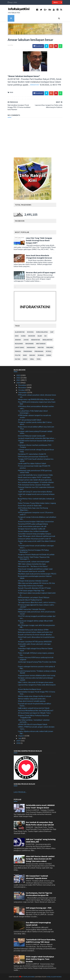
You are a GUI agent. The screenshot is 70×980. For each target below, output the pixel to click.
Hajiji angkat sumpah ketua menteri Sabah (34, 708)
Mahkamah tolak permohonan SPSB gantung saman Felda (35, 471)
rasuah (32, 355)
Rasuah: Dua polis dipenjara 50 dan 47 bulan (34, 588)
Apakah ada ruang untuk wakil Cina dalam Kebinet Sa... (37, 542)
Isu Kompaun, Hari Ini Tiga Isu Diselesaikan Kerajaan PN (39, 894)
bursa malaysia (42, 332)
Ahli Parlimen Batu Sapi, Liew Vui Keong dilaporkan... (33, 509)
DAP (52, 332)
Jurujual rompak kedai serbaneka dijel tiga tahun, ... (37, 438)
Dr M (17, 336)
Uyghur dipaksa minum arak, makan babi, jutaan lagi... (36, 732)
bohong (30, 332)
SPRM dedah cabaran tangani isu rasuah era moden (34, 416)
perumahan (39, 351)
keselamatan (47, 340)
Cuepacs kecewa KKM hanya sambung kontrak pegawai (36, 658)
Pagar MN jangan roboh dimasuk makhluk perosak (37, 536)
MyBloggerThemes (54, 977)
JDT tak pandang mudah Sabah (30, 420)
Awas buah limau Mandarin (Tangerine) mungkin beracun (39, 257)
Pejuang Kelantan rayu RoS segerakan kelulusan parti (36, 488)
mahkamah (31, 347)
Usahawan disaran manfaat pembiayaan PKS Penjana (35, 446)
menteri (41, 347)
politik (18, 355)
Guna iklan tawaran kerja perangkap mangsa (35, 534)
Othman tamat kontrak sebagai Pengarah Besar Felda (36, 451)
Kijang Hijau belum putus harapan (31, 586)
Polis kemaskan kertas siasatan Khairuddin (34, 485)
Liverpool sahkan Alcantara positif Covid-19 (34, 539)
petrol (49, 351)
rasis (25, 355)
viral (32, 359)
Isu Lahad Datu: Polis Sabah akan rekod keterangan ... (33, 412)
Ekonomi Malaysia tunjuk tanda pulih (32, 436)
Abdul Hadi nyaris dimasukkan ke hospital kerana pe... (36, 638)
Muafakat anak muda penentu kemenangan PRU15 (37, 574)
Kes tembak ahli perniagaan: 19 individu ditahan (36, 482)
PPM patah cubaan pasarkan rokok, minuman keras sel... (37, 396)
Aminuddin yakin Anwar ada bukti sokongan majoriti (34, 645)
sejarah (41, 355)
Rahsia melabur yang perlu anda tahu (32, 699)
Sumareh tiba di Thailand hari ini (30, 600)
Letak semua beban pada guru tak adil (32, 526)
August (21, 736)
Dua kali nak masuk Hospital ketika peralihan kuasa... (35, 705)
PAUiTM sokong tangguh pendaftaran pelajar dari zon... (37, 617)
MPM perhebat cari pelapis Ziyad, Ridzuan (34, 597)
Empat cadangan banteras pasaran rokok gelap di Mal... (36, 667)
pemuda (18, 351)
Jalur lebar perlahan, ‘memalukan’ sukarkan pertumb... (34, 721)
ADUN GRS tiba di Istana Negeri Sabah (33, 724)
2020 (19, 383)
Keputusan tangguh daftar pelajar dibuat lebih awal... (35, 622)
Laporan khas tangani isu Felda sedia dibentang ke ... (37, 686)
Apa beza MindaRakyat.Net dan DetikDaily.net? (36, 710)
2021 (19, 380)
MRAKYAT (35, 85)
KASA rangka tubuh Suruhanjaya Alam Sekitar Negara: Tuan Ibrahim (40, 959)
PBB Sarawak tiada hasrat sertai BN (31, 571)
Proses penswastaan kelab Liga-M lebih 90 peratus (34, 467)
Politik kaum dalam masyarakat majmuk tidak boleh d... (37, 594)
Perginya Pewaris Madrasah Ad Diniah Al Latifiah (36, 554)
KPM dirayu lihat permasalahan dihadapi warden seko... (36, 407)
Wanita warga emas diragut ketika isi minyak (35, 696)
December (22, 385)
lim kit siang (20, 347)
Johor (26, 340)
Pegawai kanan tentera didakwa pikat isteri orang (37, 675)
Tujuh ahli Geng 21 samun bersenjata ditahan (35, 492)
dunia (23, 336)
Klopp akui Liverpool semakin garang (32, 701)
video (25, 359)
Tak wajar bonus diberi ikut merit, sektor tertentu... (37, 602)
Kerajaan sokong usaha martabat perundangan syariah (36, 679)
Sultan (17, 359)
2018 (19, 743)
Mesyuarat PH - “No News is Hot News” (33, 566)
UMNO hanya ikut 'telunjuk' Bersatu (32, 609)
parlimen (50, 347)
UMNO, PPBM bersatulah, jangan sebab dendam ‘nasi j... (36, 728)
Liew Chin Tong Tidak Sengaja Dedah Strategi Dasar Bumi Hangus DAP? (39, 240)
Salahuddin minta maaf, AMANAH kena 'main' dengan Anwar (40, 806)
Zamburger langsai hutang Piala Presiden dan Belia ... (37, 663)
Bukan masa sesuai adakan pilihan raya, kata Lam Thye (36, 428)
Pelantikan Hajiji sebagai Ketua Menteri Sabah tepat (35, 649)
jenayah (18, 340)
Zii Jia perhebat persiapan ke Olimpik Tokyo (34, 713)
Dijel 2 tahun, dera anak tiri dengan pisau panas (36, 682)
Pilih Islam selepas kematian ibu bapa (32, 564)
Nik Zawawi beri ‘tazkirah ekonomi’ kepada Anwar (37, 877)
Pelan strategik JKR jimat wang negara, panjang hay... (36, 654)
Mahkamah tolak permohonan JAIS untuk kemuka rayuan (37, 613)
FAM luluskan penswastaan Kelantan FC (33, 457)
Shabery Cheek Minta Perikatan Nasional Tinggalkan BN (33, 716)
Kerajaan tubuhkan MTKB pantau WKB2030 (35, 642)
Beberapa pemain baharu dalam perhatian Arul (35, 632)
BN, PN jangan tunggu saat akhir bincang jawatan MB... (36, 626)
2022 (19, 378)
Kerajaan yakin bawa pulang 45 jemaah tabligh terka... (35, 432)
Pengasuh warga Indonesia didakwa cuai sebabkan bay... (37, 518)
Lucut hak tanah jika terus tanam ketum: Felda (35, 475)
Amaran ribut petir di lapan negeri (41, 272)
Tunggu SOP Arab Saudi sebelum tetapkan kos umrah (36, 460)
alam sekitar (20, 332)
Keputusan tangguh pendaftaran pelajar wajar (35, 569)
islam (40, 336)
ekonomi (32, 336)
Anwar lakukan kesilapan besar (30, 689)
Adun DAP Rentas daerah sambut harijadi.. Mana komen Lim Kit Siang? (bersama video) (40, 859)
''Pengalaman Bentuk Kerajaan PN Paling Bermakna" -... (33, 551)
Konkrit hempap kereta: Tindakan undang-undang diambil (37, 672)
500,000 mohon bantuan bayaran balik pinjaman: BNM (36, 442)
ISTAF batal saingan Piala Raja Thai (31, 590)
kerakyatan (36, 340)
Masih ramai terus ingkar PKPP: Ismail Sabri (34, 477)
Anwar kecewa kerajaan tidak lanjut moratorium (36, 521)
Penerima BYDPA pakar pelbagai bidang (33, 524)
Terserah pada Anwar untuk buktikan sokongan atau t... (36, 547)
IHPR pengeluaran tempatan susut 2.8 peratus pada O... (36, 513)
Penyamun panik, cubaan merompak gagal (34, 561)
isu (46, 336)
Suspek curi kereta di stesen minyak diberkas (35, 634)
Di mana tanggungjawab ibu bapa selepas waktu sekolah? (36, 606)
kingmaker (29, 344)
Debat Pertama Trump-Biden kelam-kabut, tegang (37, 503)
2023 (19, 375)
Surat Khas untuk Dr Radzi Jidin (30, 505)
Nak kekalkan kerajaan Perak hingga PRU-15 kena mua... (37, 693)
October (22, 390)
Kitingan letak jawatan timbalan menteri (33, 581)
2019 (19, 741)
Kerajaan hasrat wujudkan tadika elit (32, 529)
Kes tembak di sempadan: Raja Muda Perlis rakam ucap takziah (40, 823)
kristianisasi (41, 344)
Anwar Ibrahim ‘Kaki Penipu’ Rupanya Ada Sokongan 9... (34, 558)
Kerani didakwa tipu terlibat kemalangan (33, 531)
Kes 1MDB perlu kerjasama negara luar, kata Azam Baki (37, 403)
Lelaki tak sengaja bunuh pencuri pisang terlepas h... (36, 495)
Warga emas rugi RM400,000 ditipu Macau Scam (36, 399)
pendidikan (28, 351)
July (20, 738)
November (22, 387)
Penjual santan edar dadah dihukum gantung (35, 480)
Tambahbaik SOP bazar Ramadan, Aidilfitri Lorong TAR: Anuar (41, 941)
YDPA (39, 359)
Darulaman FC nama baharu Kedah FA (32, 454)
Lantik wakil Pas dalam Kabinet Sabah (32, 463)
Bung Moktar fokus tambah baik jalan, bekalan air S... (36, 500)
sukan (49, 355)
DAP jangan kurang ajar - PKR (39, 908)
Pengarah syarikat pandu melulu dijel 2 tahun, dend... (35, 423)
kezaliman (19, 344)
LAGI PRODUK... (20, 792)
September (23, 392)
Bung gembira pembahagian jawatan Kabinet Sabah (35, 577)
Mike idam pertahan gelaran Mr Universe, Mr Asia (36, 583)
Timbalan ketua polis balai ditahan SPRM (33, 630)
